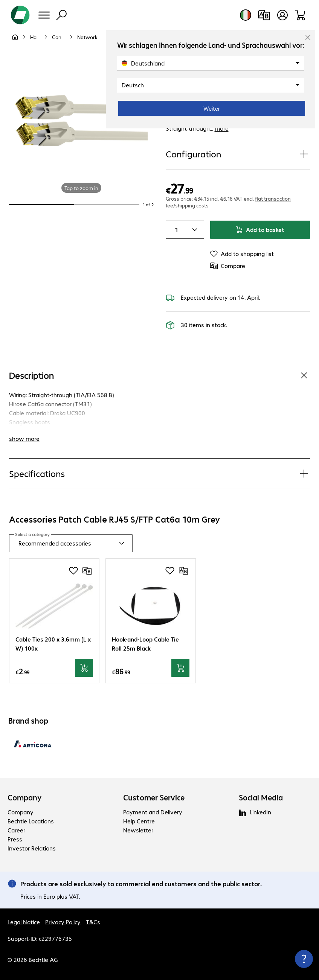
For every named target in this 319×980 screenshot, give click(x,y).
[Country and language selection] (246, 15)
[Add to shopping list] (242, 254)
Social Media (261, 797)
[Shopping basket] (301, 15)
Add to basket (260, 229)
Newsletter (138, 830)
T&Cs (93, 922)
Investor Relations (32, 848)
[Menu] (44, 15)
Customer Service (154, 797)
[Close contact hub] (304, 959)
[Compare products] (264, 15)
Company (25, 797)
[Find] (61, 15)
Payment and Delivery (153, 812)
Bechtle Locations (31, 821)
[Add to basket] (84, 668)
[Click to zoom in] (81, 120)
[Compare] (228, 266)
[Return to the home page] (20, 15)
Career (16, 830)
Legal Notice (24, 922)
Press (15, 839)
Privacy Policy (63, 922)
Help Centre (139, 821)
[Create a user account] (282, 15)
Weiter (212, 108)
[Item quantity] (175, 230)
